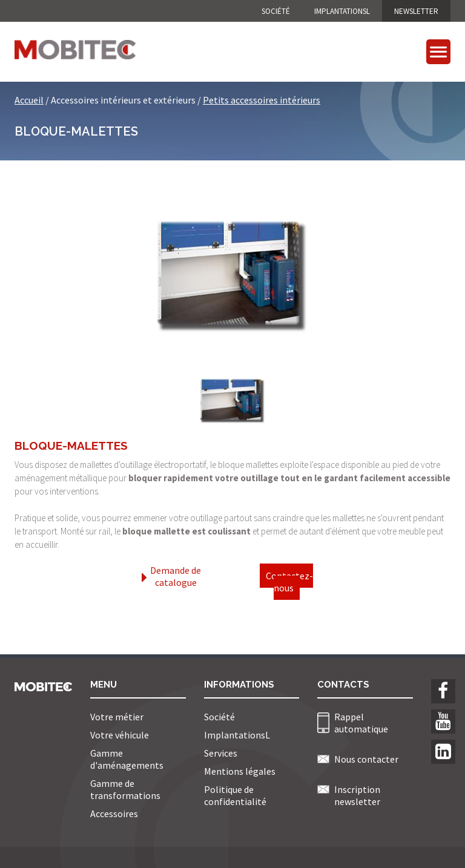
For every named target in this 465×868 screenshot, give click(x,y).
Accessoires (114, 814)
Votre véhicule (120, 735)
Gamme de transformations (125, 789)
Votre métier (117, 717)
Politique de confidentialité (235, 795)
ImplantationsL (342, 11)
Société (276, 11)
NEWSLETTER (416, 11)
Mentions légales (240, 771)
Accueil (29, 100)
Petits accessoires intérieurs (262, 100)
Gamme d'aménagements (127, 759)
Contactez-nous (289, 582)
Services (221, 753)
